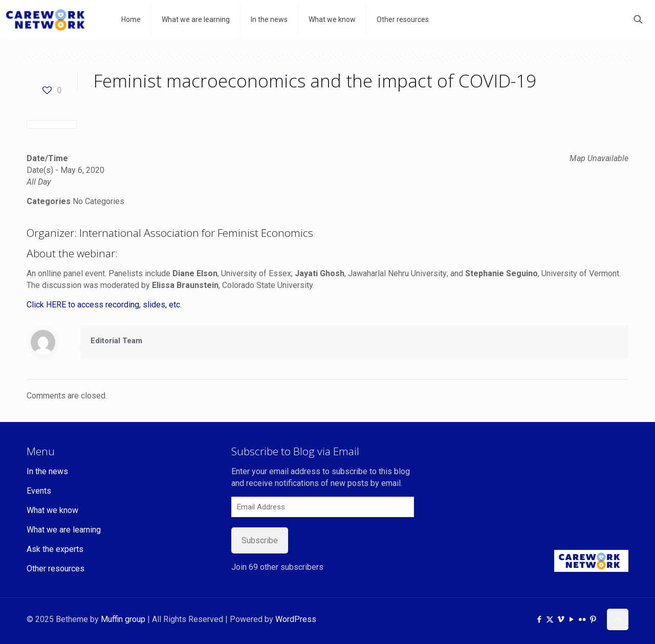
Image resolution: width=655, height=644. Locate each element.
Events (39, 491)
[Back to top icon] (618, 619)
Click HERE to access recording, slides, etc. (104, 305)
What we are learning (64, 530)
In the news (47, 471)
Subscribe (260, 540)
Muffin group (123, 619)
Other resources (56, 569)
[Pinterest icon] (593, 619)
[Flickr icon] (582, 619)
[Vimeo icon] (561, 619)
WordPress (296, 619)
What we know (52, 510)
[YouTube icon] (571, 619)
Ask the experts (55, 549)
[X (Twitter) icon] (550, 619)
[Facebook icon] (539, 619)
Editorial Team (116, 341)
